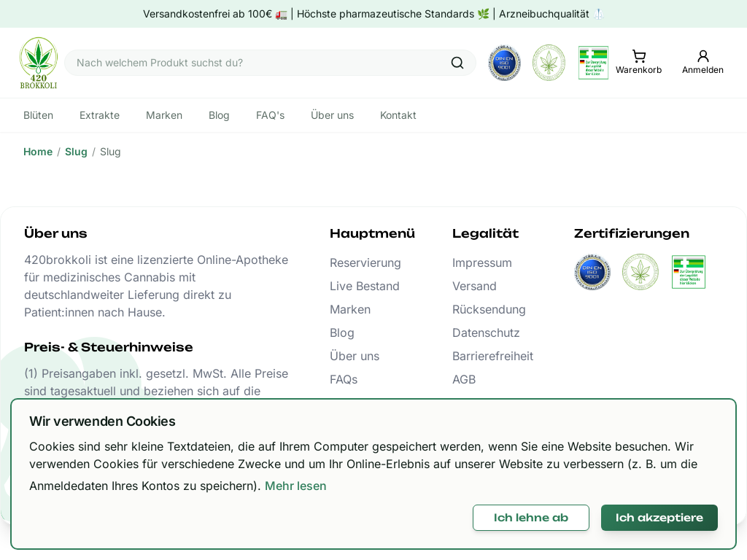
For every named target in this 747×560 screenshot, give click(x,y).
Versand (475, 286)
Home (38, 151)
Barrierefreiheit (493, 356)
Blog (342, 332)
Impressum (482, 262)
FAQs (344, 379)
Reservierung (365, 262)
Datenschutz (486, 332)
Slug (76, 151)
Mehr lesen (296, 486)
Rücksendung (489, 309)
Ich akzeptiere (659, 517)
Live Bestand (365, 286)
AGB (464, 379)
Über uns (355, 356)
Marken (350, 309)
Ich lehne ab (531, 517)
